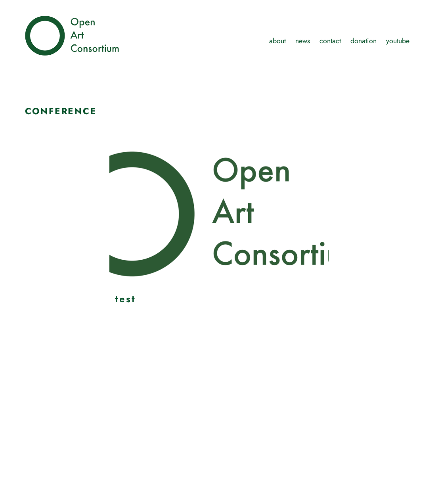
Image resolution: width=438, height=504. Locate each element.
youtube (398, 41)
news (303, 41)
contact (330, 41)
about (277, 41)
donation (363, 41)
